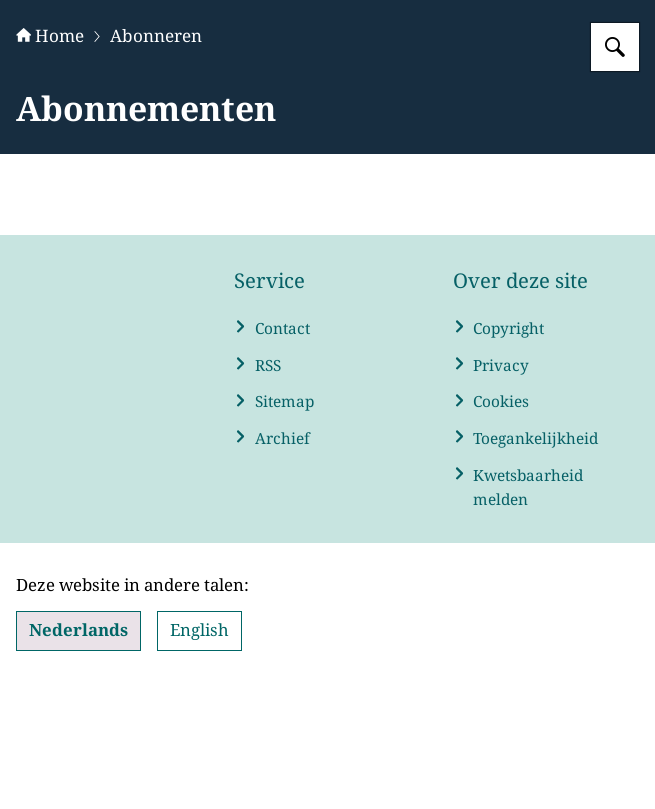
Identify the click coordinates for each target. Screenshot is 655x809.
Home (50, 160)
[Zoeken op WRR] (615, 172)
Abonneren (156, 160)
